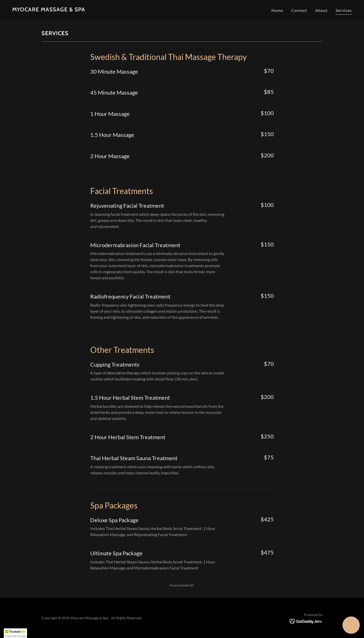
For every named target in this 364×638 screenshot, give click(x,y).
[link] (49, 10)
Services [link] (344, 10)
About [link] (321, 10)
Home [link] (277, 10)
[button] (351, 625)
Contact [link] (299, 10)
